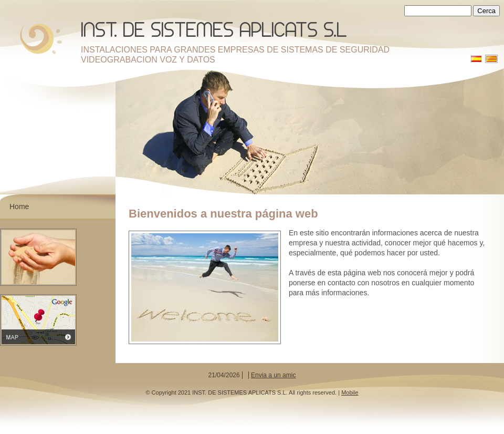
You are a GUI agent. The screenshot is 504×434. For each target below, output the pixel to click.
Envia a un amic (273, 375)
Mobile (350, 392)
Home (19, 206)
